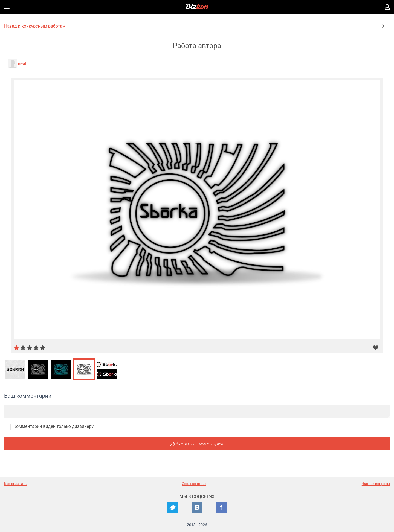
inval (22, 63)
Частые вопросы (376, 484)
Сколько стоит (194, 484)
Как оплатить (15, 484)
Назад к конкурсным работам (35, 26)
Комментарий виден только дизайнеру (53, 426)
